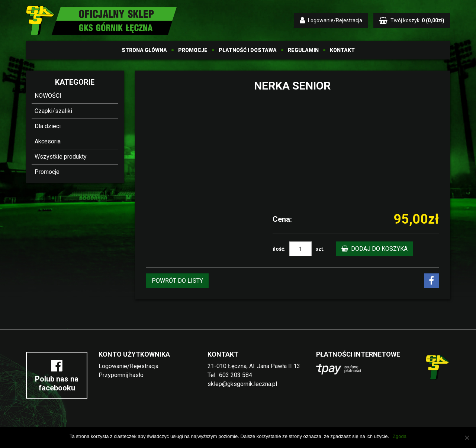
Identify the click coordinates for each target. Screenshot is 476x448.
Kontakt (342, 50)
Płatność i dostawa (248, 50)
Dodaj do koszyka (374, 249)
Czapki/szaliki (53, 111)
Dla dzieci (48, 126)
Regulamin (303, 50)
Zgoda (400, 436)
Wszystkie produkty (61, 157)
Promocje (193, 50)
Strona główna (144, 50)
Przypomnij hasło (121, 375)
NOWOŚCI (48, 96)
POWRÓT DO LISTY (177, 281)
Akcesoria (48, 141)
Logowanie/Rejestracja (128, 366)
